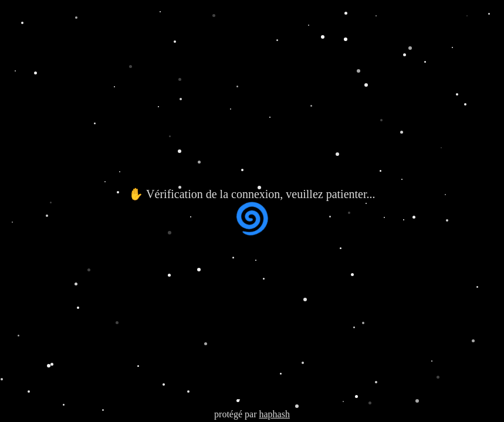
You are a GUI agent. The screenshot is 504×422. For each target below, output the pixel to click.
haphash (274, 414)
